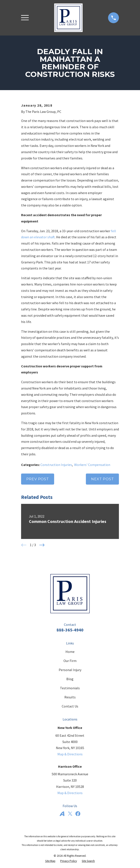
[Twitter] (70, 814)
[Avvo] (62, 814)
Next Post (102, 479)
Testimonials (70, 688)
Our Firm (70, 661)
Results (70, 697)
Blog (70, 679)
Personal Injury (70, 670)
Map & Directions (70, 754)
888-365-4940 (70, 630)
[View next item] (42, 545)
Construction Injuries (56, 465)
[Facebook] (78, 814)
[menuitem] (50, 861)
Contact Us (70, 706)
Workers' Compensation (92, 465)
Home (70, 652)
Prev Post (38, 479)
